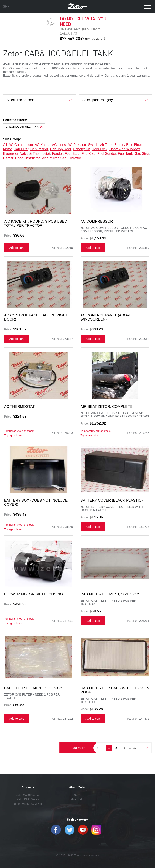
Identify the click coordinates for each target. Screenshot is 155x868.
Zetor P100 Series (28, 799)
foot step (72, 154)
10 (135, 748)
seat (64, 158)
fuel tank (125, 154)
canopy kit (81, 149)
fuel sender (107, 154)
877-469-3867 (82, 38)
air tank (106, 145)
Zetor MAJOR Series (28, 795)
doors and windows (125, 149)
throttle (75, 158)
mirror (54, 158)
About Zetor (77, 787)
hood (19, 158)
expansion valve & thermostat (26, 154)
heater (8, 158)
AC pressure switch (83, 145)
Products (28, 787)
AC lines (59, 145)
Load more (77, 748)
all (5, 145)
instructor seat (37, 158)
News (77, 795)
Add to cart (17, 248)
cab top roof (60, 149)
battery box (123, 145)
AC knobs (42, 145)
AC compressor (21, 145)
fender (57, 154)
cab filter (21, 149)
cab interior (39, 149)
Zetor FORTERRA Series (28, 804)
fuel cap (88, 154)
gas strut (142, 154)
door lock (100, 149)
